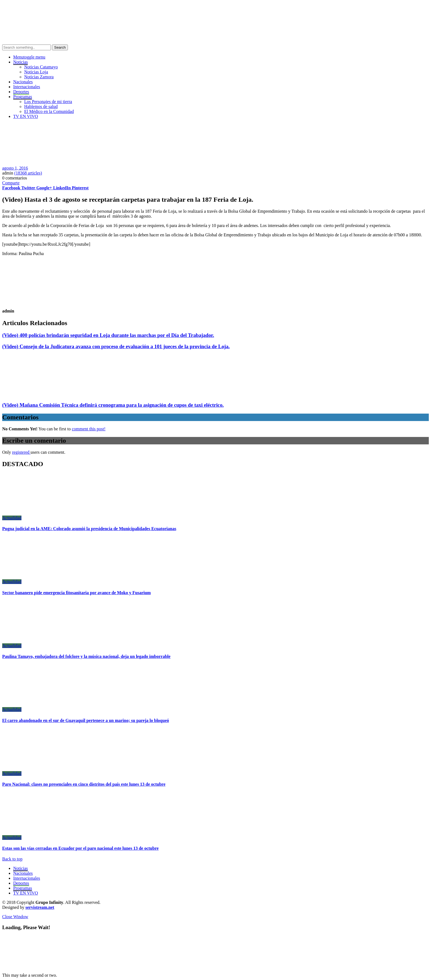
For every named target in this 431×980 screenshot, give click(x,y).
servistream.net (40, 907)
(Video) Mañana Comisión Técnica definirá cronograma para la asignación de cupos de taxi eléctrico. (113, 405)
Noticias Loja (36, 72)
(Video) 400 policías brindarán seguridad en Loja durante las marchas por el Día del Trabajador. (108, 335)
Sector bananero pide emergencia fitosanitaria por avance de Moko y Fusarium (76, 593)
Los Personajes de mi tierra (48, 102)
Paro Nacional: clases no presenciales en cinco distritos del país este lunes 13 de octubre (84, 784)
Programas (23, 888)
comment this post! (89, 429)
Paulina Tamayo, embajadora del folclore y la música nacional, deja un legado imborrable (86, 656)
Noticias (20, 868)
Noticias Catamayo (41, 67)
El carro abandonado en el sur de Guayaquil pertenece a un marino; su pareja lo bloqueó (86, 720)
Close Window (15, 917)
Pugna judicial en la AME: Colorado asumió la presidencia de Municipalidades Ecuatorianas (89, 529)
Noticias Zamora (39, 77)
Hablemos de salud (41, 106)
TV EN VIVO (26, 116)
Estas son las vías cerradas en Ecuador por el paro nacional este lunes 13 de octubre (80, 848)
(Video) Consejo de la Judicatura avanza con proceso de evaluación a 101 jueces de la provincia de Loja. (116, 346)
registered (21, 452)
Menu (29, 57)
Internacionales (27, 87)
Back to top (12, 859)
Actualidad (12, 518)
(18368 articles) (28, 173)
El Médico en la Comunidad (49, 111)
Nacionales (23, 82)
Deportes (21, 92)
